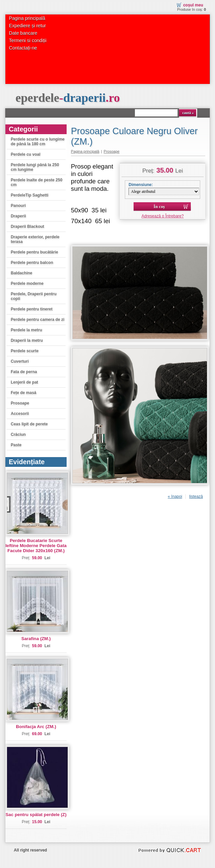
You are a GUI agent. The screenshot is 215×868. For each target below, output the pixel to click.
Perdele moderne (27, 283)
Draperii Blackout (27, 227)
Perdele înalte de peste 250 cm (37, 182)
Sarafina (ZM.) (36, 639)
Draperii (18, 216)
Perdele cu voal (26, 154)
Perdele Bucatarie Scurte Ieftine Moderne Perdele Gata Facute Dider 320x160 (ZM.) (36, 546)
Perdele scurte (25, 351)
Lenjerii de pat (24, 382)
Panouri (18, 206)
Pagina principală (27, 18)
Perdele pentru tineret (32, 309)
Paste (16, 445)
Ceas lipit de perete (29, 424)
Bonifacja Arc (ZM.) (36, 727)
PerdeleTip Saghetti (30, 195)
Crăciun (18, 435)
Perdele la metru (26, 330)
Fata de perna (24, 372)
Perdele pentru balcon (32, 263)
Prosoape (20, 403)
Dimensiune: (141, 185)
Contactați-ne (23, 48)
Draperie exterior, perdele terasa (35, 239)
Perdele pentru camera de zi (38, 320)
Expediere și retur (28, 26)
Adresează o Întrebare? (163, 216)
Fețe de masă (24, 393)
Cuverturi (20, 361)
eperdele (68, 98)
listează (196, 497)
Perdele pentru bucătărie (34, 252)
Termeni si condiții (28, 40)
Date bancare (23, 33)
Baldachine (22, 273)
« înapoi (175, 497)
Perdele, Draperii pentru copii (34, 296)
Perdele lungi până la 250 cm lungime (35, 167)
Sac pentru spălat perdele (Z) (36, 815)
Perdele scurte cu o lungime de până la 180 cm (38, 142)
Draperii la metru (27, 340)
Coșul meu (193, 5)
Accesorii (20, 414)
